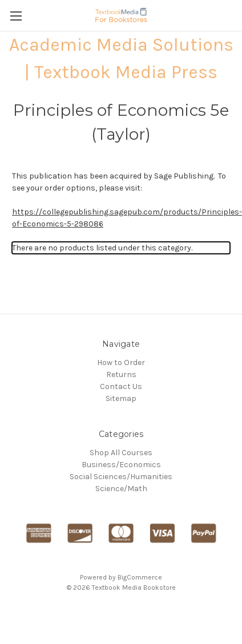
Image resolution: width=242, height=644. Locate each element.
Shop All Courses (121, 453)
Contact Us (121, 386)
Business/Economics (121, 465)
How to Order (121, 362)
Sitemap (121, 398)
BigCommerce (140, 577)
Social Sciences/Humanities (121, 477)
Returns (121, 374)
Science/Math (121, 489)
